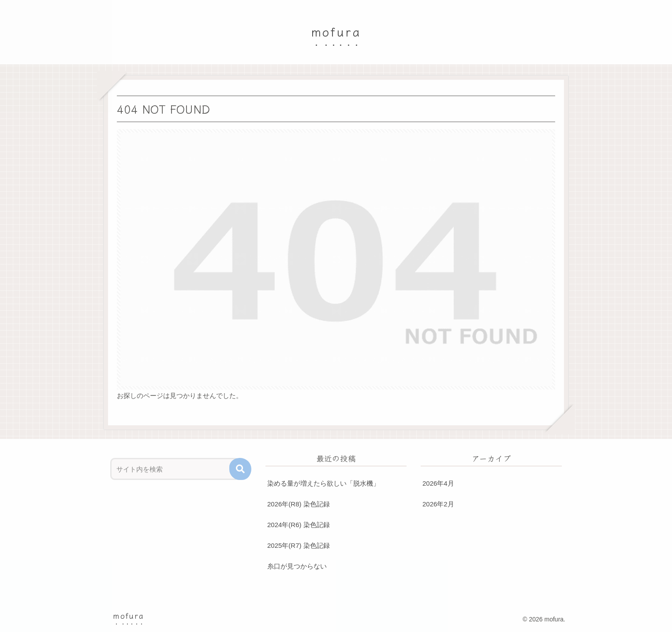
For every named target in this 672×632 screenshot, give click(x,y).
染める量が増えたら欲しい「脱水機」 (323, 483)
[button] (240, 469)
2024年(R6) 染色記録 (299, 525)
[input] (175, 469)
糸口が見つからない (297, 566)
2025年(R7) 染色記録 (299, 545)
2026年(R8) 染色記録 (299, 504)
